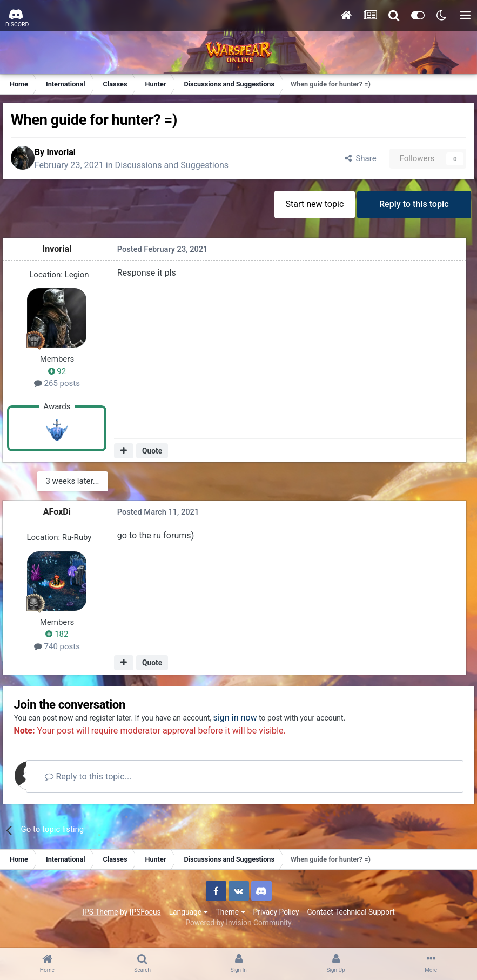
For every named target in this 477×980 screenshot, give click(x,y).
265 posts (62, 390)
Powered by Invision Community (238, 931)
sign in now (272, 726)
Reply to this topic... (113, 784)
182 (63, 639)
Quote (155, 457)
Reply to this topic (412, 211)
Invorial (76, 155)
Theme (231, 920)
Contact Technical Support (351, 920)
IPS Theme (100, 920)
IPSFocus (145, 920)
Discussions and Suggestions (187, 168)
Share (352, 162)
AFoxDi (62, 516)
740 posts (62, 651)
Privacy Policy (276, 920)
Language (189, 920)
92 (63, 377)
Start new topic (308, 211)
